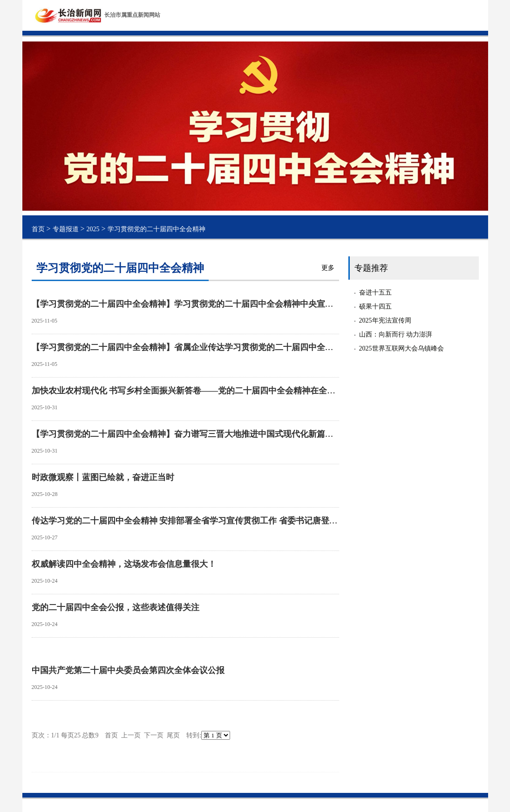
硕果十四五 (375, 306)
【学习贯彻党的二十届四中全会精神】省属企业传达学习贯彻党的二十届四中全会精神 (191, 347)
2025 (93, 229)
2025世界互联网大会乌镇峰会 (401, 348)
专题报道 (66, 229)
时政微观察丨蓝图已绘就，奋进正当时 (103, 477)
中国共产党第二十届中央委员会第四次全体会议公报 (128, 670)
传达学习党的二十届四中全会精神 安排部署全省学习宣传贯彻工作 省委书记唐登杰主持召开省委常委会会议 (231, 521)
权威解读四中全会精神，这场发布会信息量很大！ (124, 564)
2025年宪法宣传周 (385, 320)
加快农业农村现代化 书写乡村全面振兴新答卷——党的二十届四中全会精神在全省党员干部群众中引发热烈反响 (238, 391)
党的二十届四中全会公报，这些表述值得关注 (116, 607)
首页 (38, 229)
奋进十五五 (375, 292)
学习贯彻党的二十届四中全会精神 (156, 229)
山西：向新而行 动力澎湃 (396, 334)
